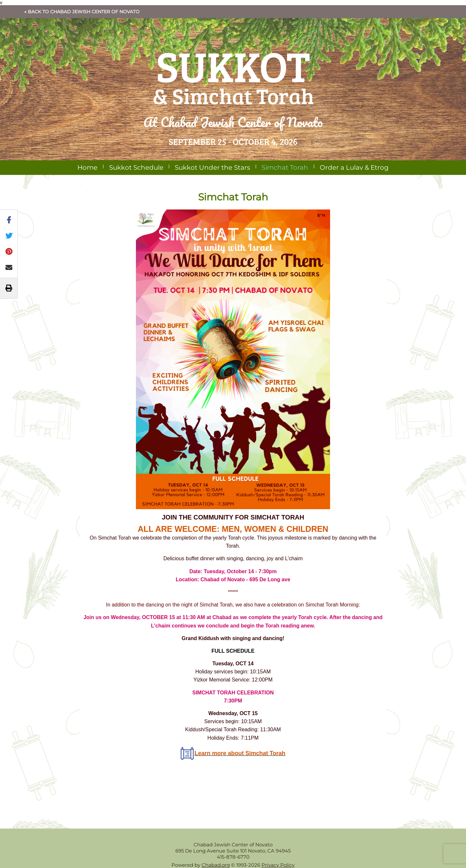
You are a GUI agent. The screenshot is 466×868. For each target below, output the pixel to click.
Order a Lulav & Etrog (354, 167)
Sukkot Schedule (136, 167)
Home (87, 167)
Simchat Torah (285, 167)
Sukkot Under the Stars (212, 167)
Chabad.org (216, 865)
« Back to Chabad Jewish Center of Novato (82, 12)
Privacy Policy (278, 865)
